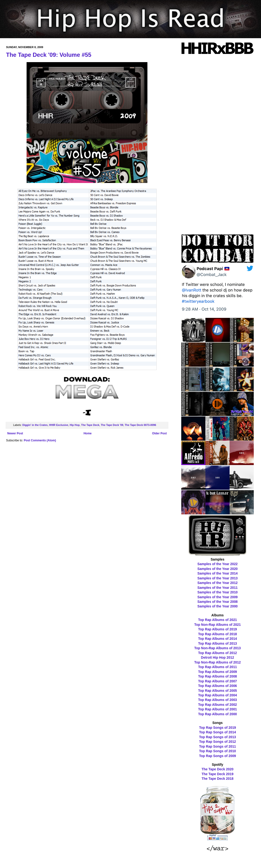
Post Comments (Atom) (40, 440)
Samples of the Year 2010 (218, 592)
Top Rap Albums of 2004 (218, 695)
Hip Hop (75, 425)
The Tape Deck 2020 (217, 769)
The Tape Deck (90, 425)
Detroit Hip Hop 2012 (218, 657)
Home (88, 433)
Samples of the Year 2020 (218, 569)
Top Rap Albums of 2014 (218, 639)
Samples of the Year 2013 (218, 578)
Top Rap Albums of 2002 (218, 705)
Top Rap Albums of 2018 (218, 634)
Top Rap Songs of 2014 (218, 732)
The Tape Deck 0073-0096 (140, 425)
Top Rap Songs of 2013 (218, 737)
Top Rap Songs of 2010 (218, 751)
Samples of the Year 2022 (218, 564)
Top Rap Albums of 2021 (218, 620)
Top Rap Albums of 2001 (218, 709)
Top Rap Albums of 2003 (218, 700)
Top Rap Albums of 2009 (218, 672)
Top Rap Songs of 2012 (218, 742)
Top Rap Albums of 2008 (218, 676)
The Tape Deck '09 (112, 425)
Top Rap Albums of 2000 (218, 714)
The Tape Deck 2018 (217, 779)
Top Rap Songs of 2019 (218, 728)
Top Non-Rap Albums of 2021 (217, 625)
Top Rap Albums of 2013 (218, 643)
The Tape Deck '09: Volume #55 (49, 55)
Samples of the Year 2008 (218, 602)
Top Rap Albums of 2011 (218, 667)
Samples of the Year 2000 (218, 606)
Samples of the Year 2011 (218, 588)
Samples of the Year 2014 (218, 573)
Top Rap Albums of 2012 (218, 653)
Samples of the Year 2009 (218, 597)
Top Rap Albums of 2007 (218, 681)
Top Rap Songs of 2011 (218, 746)
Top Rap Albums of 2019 (218, 629)
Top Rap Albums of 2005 (218, 691)
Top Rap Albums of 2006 (218, 686)
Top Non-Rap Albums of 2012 (217, 662)
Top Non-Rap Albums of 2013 (217, 648)
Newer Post (15, 433)
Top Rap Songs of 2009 (218, 756)
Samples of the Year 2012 (218, 583)
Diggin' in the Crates (35, 425)
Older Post (159, 433)
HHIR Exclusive (59, 425)
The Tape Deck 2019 (217, 774)
